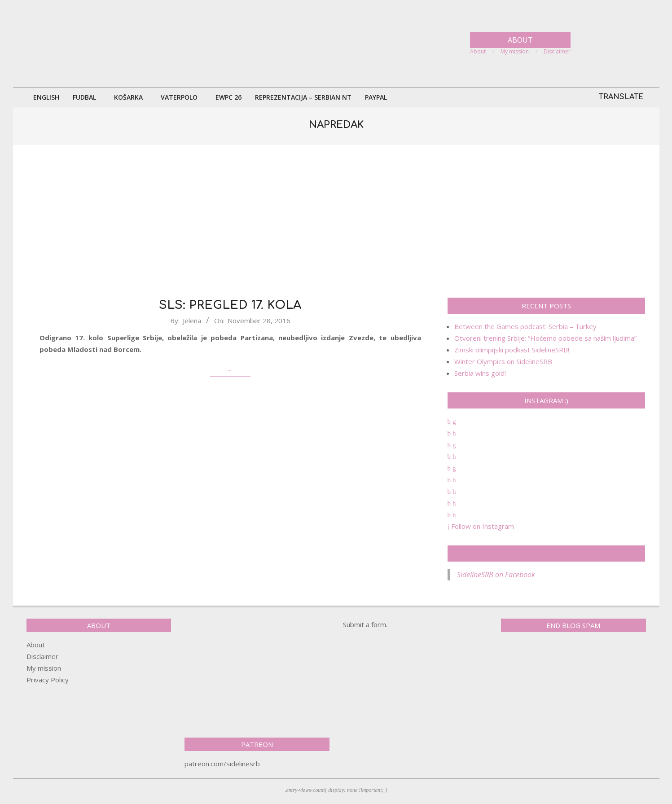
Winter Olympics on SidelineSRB (503, 361)
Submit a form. (365, 624)
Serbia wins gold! (480, 373)
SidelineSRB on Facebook (546, 554)
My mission (44, 668)
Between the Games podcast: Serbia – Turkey (525, 326)
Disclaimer (42, 656)
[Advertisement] (336, 221)
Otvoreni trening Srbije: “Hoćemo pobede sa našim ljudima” (545, 338)
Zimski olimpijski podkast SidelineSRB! (512, 350)
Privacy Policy (48, 680)
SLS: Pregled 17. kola (230, 305)
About (36, 645)
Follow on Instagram (481, 526)
